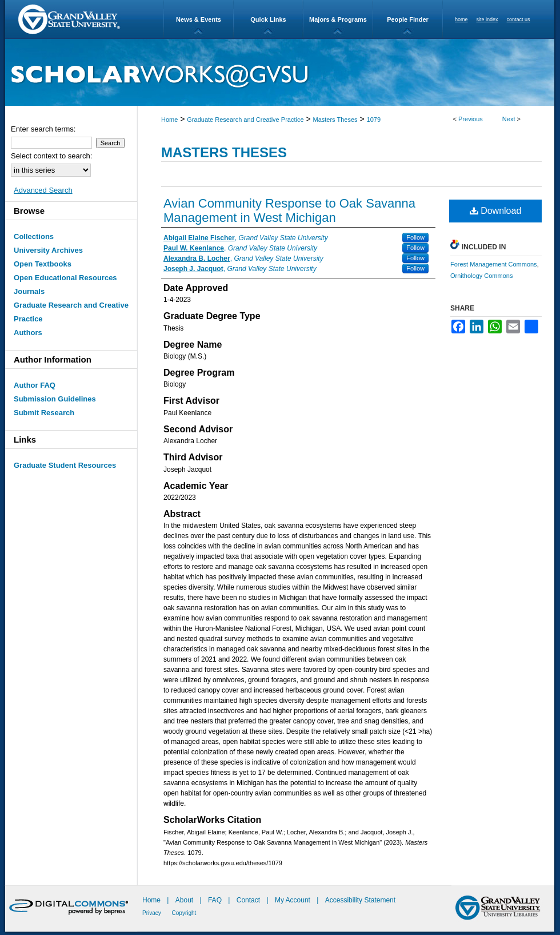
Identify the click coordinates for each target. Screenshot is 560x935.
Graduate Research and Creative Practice (245, 120)
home (461, 19)
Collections (34, 236)
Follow (415, 237)
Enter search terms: (43, 129)
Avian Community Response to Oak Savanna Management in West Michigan (289, 210)
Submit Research (44, 413)
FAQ (216, 900)
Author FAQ (35, 385)
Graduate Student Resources (65, 465)
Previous (471, 119)
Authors (28, 333)
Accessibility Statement (360, 900)
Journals (29, 291)
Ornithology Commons (481, 276)
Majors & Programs (338, 19)
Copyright (184, 913)
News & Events (199, 19)
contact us (519, 19)
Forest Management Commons (494, 264)
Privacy (153, 913)
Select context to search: (51, 156)
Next (509, 119)
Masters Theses (335, 120)
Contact (248, 900)
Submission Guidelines (55, 399)
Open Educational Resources (65, 278)
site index (487, 19)
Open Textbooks (43, 264)
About (185, 900)
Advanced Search (43, 190)
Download (496, 211)
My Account (293, 900)
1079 (374, 120)
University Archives (48, 250)
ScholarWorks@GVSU (280, 72)
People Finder (408, 19)
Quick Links (268, 19)
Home (169, 120)
